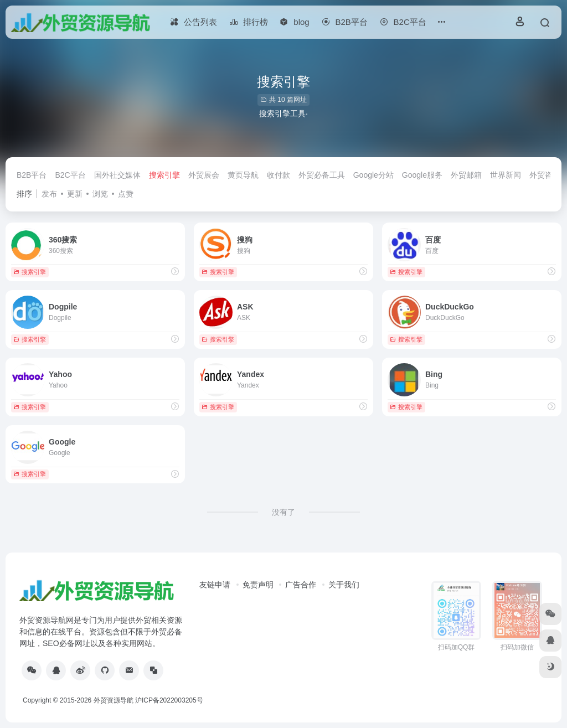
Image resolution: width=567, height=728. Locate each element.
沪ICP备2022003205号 (169, 700)
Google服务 (422, 175)
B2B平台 (32, 175)
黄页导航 (243, 175)
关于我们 (344, 585)
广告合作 (301, 585)
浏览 (100, 194)
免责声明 (258, 585)
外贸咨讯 (545, 175)
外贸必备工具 (322, 175)
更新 (75, 194)
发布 (49, 194)
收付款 (279, 175)
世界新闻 (506, 175)
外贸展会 (204, 175)
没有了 (283, 512)
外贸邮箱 (466, 175)
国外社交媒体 (117, 175)
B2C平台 (70, 175)
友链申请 (215, 585)
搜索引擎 (164, 175)
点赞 (126, 194)
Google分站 (373, 175)
